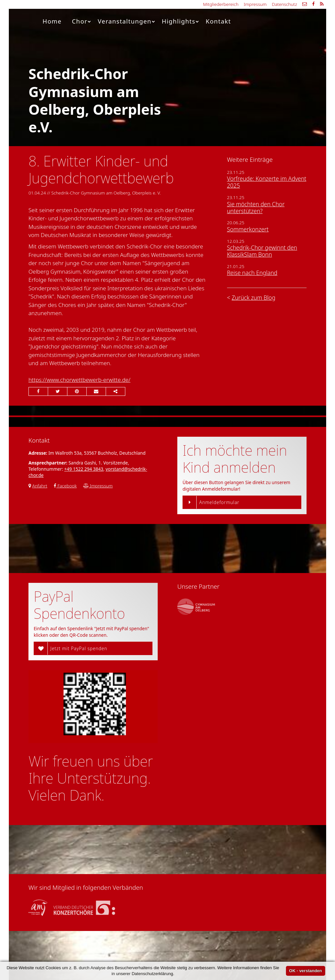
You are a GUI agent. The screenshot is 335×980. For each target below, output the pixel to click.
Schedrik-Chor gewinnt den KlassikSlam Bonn (262, 251)
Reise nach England (252, 273)
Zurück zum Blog (253, 297)
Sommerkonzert (248, 229)
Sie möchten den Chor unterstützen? (256, 207)
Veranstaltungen (127, 21)
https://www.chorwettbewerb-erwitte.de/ (79, 380)
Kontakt (218, 21)
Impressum (255, 4)
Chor (82, 21)
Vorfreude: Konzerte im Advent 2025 (267, 182)
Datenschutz (284, 4)
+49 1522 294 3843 (84, 469)
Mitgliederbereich (221, 4)
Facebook (65, 486)
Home (52, 21)
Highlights (180, 21)
